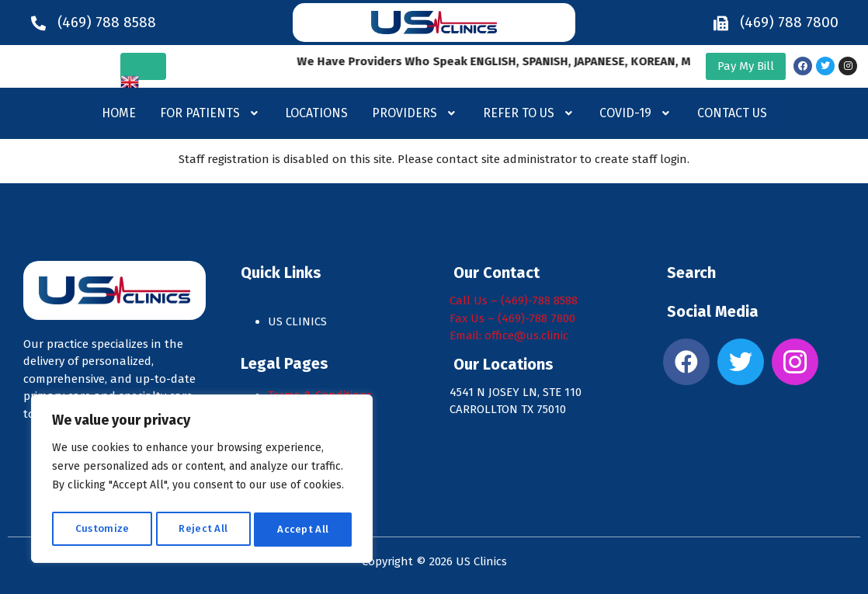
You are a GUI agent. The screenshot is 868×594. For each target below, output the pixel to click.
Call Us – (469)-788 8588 (514, 300)
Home (119, 113)
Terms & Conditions (320, 395)
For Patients (211, 113)
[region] (202, 481)
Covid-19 (636, 113)
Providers (415, 113)
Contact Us (732, 113)
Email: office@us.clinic (509, 335)
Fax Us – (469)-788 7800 (512, 318)
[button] (211, 113)
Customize (102, 529)
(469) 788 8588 (107, 22)
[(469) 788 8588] (38, 22)
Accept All (304, 529)
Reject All (203, 529)
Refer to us (529, 113)
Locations (316, 113)
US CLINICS (299, 321)
